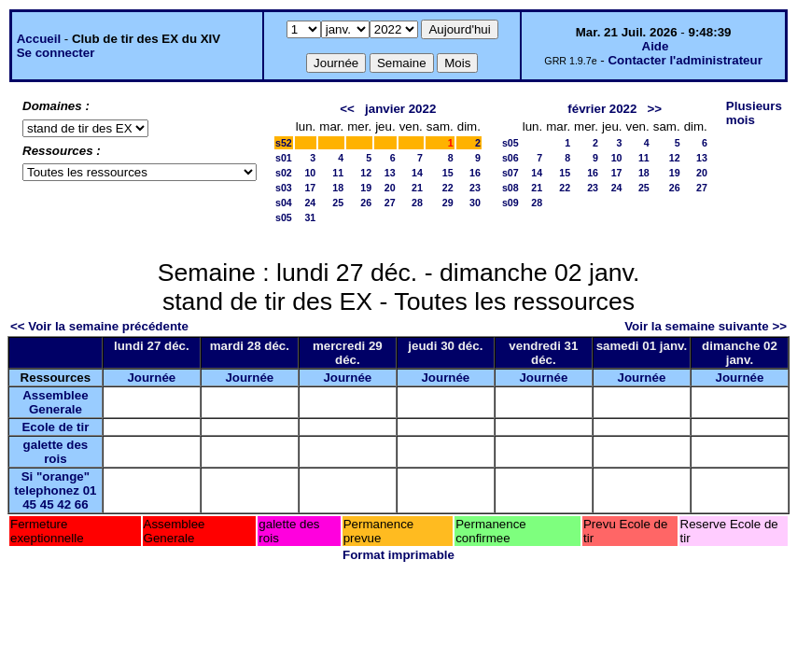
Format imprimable (398, 555)
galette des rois (56, 452)
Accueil (39, 39)
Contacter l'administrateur (685, 60)
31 (310, 217)
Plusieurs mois (754, 113)
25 (338, 203)
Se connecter (56, 53)
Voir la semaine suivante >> (706, 326)
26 (366, 203)
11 (338, 173)
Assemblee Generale (55, 402)
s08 (510, 188)
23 (475, 188)
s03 (284, 188)
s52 (284, 143)
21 (417, 188)
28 (417, 203)
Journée (151, 378)
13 (390, 173)
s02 (284, 173)
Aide (656, 46)
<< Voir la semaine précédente (99, 326)
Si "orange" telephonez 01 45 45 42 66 (55, 490)
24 (310, 203)
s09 (510, 203)
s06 (510, 158)
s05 (284, 217)
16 (475, 173)
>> (655, 109)
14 (417, 173)
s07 (510, 173)
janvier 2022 (400, 109)
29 (448, 203)
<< (347, 109)
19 (366, 188)
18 (338, 188)
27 (390, 203)
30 (475, 203)
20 (390, 188)
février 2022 (602, 109)
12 (366, 173)
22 (448, 188)
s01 (284, 158)
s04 (284, 203)
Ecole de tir (55, 427)
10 (310, 173)
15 (448, 173)
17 (310, 188)
